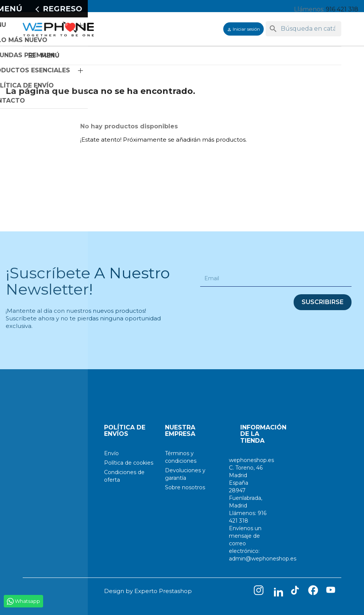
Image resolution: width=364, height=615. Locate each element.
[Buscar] (303, 29)
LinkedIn (278, 592)
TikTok (297, 592)
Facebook (315, 592)
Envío (111, 453)
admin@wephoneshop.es (263, 559)
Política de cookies (129, 463)
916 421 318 (342, 9)
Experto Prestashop (163, 591)
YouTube (333, 592)
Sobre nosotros (185, 487)
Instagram (260, 592)
